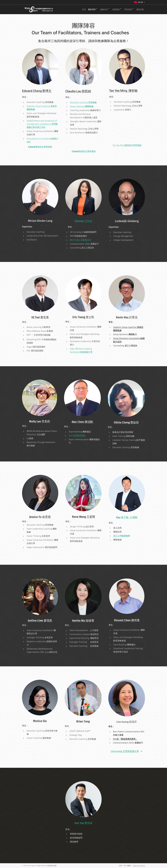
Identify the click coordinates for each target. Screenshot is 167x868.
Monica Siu (40, 721)
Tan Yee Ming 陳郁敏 (123, 91)
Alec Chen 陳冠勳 (82, 422)
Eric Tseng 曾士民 (83, 317)
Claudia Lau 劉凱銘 (78, 91)
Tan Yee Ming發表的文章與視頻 (127, 145)
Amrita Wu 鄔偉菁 (83, 621)
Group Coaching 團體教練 (82, 106)
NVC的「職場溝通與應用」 (125, 739)
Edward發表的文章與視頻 (40, 147)
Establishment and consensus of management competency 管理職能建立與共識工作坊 (42, 124)
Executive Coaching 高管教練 (83, 102)
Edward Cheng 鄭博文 (37, 91)
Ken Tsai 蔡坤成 (83, 823)
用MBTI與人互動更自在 (81, 240)
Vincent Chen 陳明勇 (127, 620)
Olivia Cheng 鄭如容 (126, 422)
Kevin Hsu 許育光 (127, 317)
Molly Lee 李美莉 (40, 421)
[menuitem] (79, 9)
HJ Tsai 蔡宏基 (40, 317)
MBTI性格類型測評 (77, 436)
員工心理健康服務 (122, 536)
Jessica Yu (36, 517)
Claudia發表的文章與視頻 (84, 151)
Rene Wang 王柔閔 (83, 517)
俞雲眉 (47, 517)
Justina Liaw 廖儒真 (40, 621)
